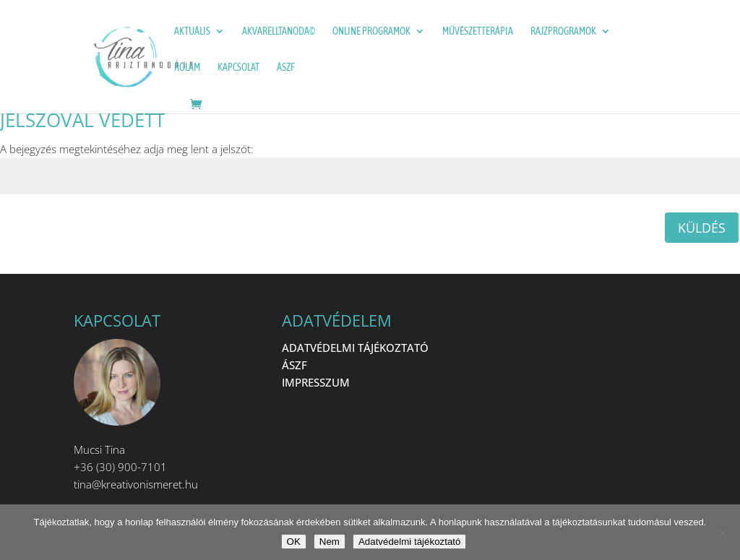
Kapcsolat (238, 68)
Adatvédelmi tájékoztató (410, 542)
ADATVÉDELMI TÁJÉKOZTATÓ (355, 348)
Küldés (702, 228)
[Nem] (722, 533)
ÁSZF (286, 68)
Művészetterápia (478, 31)
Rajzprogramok (563, 31)
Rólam (187, 68)
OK (294, 542)
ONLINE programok (371, 31)
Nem (330, 542)
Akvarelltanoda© (279, 31)
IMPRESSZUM (316, 382)
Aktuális (192, 31)
